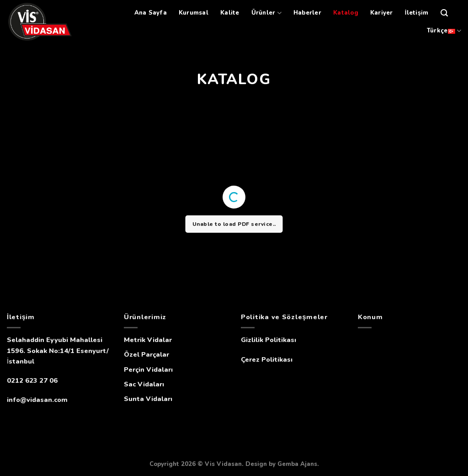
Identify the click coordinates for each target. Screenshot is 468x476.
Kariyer (382, 13)
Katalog (346, 13)
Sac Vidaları (144, 384)
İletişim (417, 13)
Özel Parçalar (146, 354)
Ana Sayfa (151, 13)
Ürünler (266, 13)
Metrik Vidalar (148, 340)
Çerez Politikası (267, 359)
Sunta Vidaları (148, 399)
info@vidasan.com (37, 400)
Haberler (307, 13)
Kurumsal (194, 13)
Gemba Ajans (297, 464)
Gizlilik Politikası (269, 340)
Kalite (230, 13)
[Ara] (444, 13)
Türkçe (444, 31)
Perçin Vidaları (148, 369)
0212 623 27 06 (32, 380)
